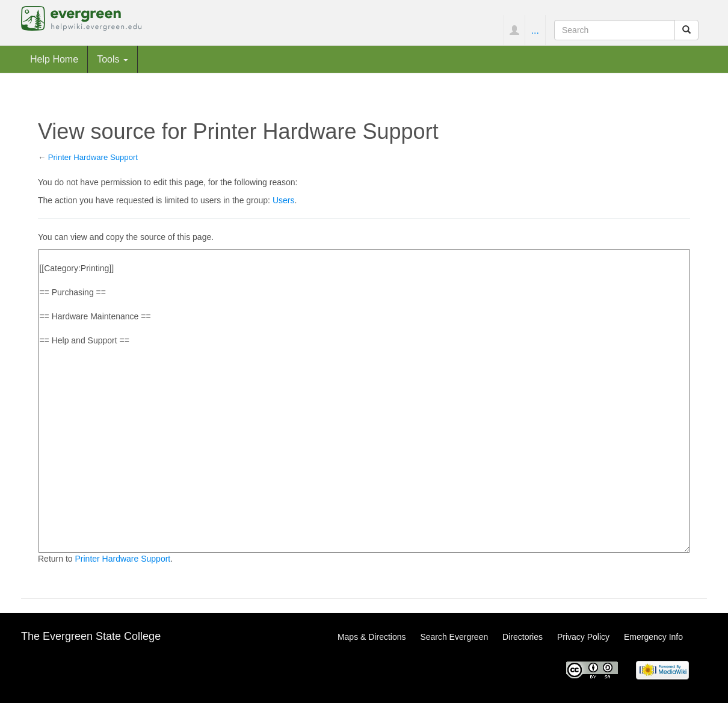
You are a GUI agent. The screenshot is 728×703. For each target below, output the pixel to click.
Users (284, 200)
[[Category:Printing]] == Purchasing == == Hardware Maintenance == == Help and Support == (364, 401)
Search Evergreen (454, 637)
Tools (113, 59)
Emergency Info (653, 637)
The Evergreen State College (91, 636)
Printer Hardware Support (93, 157)
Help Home (54, 59)
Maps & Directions (372, 637)
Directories (523, 637)
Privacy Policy (583, 637)
